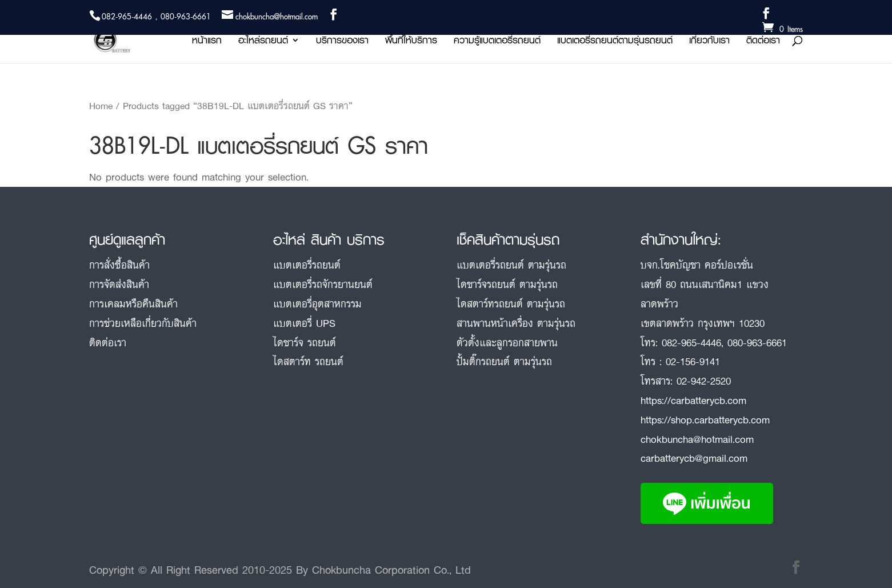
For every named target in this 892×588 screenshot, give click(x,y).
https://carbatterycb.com (693, 400)
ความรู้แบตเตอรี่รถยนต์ (497, 42)
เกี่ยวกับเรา (709, 42)
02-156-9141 (693, 361)
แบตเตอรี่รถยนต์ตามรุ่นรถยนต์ (615, 42)
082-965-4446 (691, 342)
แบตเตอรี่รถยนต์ (307, 265)
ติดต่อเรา (763, 42)
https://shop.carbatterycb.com (705, 419)
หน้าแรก (207, 42)
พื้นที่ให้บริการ (411, 42)
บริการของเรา (342, 42)
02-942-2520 (704, 381)
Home (101, 106)
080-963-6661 (757, 342)
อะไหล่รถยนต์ (263, 42)
